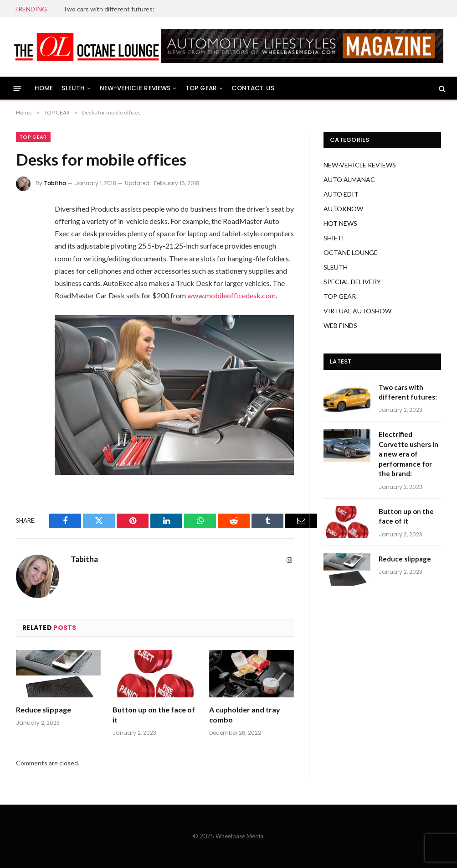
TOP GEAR (201, 88)
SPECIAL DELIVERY (352, 282)
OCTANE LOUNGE (351, 252)
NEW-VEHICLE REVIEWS (135, 88)
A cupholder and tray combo (245, 715)
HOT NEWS (340, 223)
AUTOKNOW (343, 209)
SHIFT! (334, 238)
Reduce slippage (44, 709)
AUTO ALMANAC (349, 179)
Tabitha (55, 183)
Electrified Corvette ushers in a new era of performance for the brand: (408, 454)
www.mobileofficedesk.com (231, 295)
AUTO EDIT (341, 194)
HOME (44, 88)
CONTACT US (253, 88)
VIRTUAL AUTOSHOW (357, 311)
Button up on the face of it (154, 715)
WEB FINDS (340, 325)
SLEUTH (73, 88)
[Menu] (18, 88)
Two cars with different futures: (109, 9)
